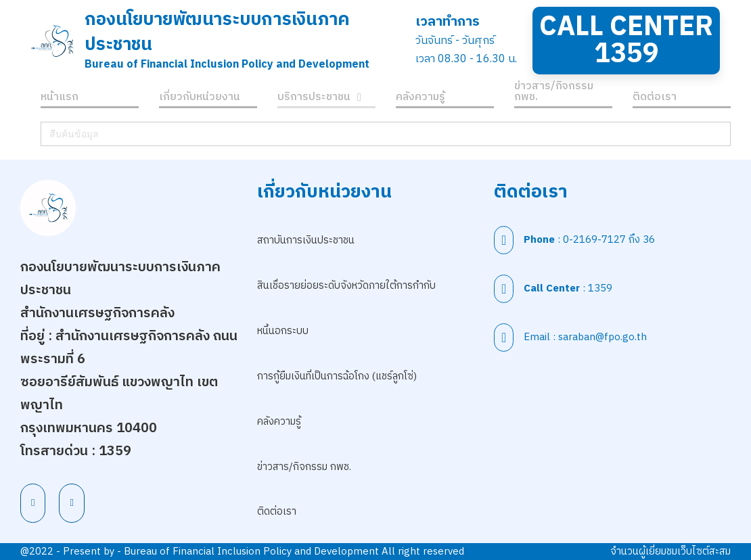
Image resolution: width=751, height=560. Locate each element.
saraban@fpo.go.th (602, 337)
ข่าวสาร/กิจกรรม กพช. (554, 94)
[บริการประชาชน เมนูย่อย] (359, 99)
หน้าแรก (60, 99)
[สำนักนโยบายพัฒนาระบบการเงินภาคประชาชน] (52, 41)
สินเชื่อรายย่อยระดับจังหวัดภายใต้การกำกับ (346, 286)
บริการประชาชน (314, 99)
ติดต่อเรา (655, 99)
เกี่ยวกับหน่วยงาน (200, 99)
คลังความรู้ (420, 99)
